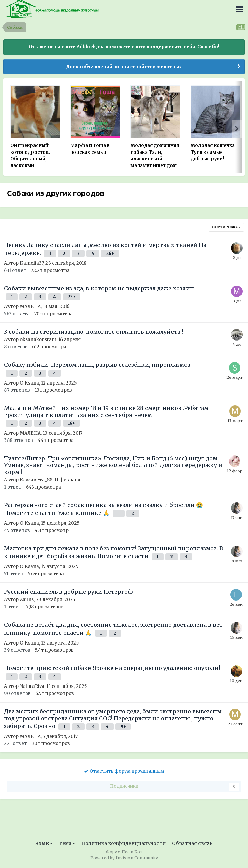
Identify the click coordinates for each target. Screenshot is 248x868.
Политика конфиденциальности (123, 843)
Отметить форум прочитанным (124, 771)
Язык (44, 843)
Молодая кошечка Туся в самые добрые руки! (213, 152)
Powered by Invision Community (124, 858)
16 (71, 423)
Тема (67, 843)
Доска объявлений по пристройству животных (124, 67)
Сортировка (226, 227)
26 (110, 253)
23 (72, 297)
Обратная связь (192, 843)
